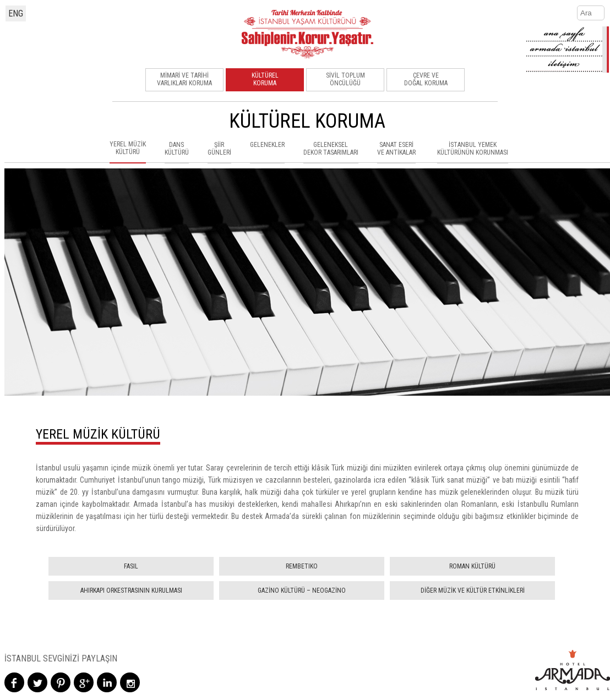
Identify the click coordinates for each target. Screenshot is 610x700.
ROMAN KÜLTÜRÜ (472, 566)
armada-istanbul (568, 50)
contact (568, 65)
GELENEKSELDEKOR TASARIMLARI (331, 149)
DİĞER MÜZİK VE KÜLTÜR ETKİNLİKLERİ (473, 590)
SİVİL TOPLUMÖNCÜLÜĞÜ (345, 79)
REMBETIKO (302, 566)
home (568, 34)
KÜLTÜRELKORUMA (265, 79)
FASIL (131, 566)
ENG (16, 13)
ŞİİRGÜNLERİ (219, 149)
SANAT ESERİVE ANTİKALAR (396, 149)
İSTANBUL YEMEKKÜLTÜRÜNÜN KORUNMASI (473, 149)
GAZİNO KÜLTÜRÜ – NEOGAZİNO (302, 590)
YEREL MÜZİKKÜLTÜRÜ (128, 148)
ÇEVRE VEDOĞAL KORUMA (426, 79)
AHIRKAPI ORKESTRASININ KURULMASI (131, 590)
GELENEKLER (267, 145)
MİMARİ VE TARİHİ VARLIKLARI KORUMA (184, 79)
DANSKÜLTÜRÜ (177, 149)
